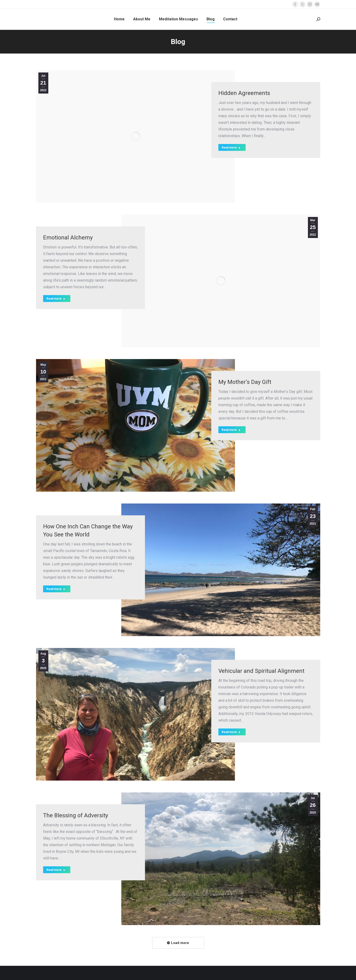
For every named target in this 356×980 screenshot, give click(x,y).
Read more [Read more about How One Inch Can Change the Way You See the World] (56, 589)
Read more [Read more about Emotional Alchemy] (56, 299)
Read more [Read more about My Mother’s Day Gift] (231, 430)
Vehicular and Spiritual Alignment (261, 671)
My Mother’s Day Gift (245, 382)
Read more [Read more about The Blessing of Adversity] (56, 870)
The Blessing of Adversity (76, 815)
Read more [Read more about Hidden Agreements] (231, 148)
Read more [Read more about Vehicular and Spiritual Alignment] (231, 732)
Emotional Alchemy (68, 238)
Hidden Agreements (244, 93)
